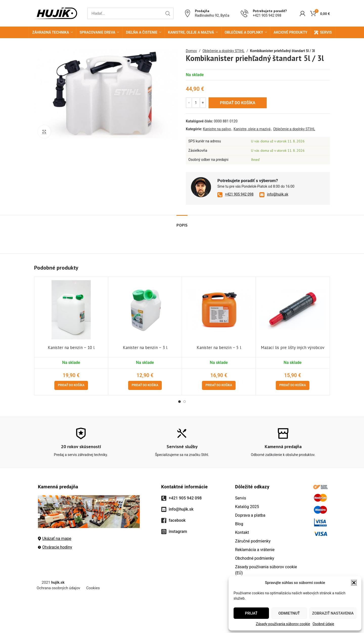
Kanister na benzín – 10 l (71, 347)
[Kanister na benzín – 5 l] (219, 310)
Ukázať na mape (55, 539)
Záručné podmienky (253, 541)
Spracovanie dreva (97, 32)
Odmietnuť (289, 613)
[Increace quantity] (203, 103)
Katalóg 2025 (247, 507)
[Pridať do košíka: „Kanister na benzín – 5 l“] (219, 385)
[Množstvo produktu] (196, 103)
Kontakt (242, 532)
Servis (326, 32)
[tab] (182, 223)
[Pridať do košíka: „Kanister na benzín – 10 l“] (71, 385)
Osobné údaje (323, 624)
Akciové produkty (291, 32)
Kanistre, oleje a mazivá (191, 32)
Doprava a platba (250, 515)
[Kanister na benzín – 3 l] (145, 310)
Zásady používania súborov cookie (283, 624)
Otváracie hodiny (55, 547)
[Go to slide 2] (185, 402)
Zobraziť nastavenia (333, 613)
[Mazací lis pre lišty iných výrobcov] (293, 310)
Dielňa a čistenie (142, 32)
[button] (354, 583)
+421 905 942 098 (267, 15)
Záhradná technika (50, 32)
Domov (191, 51)
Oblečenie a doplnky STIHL (223, 51)
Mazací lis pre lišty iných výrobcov (293, 347)
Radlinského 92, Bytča (212, 15)
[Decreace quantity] (189, 103)
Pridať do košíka (238, 103)
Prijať (251, 613)
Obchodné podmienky (255, 558)
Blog (239, 524)
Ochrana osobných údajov (58, 588)
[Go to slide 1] (179, 402)
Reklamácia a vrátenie (255, 550)
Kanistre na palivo (217, 129)
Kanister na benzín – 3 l (145, 347)
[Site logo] (56, 13)
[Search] (130, 13)
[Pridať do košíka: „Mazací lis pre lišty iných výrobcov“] (293, 385)
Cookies (93, 588)
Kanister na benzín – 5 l (219, 347)
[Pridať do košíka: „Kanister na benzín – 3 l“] (145, 385)
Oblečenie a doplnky (244, 32)
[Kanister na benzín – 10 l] (71, 310)
